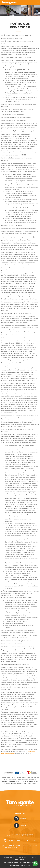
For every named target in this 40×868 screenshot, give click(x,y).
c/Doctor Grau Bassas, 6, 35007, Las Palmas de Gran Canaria (19, 846)
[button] (35, 864)
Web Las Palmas (25, 865)
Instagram (20, 819)
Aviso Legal (10, 862)
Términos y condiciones (32, 862)
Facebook (20, 825)
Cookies (4, 862)
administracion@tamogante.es (20, 835)
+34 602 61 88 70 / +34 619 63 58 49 (20, 840)
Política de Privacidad (20, 862)
